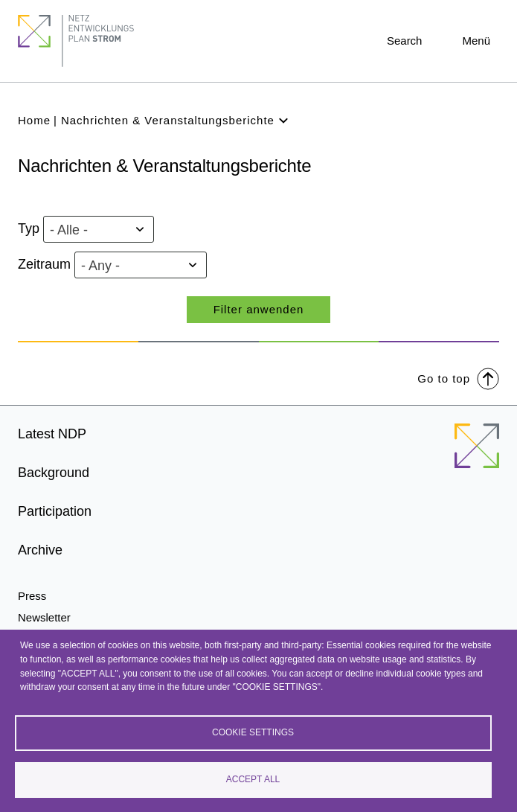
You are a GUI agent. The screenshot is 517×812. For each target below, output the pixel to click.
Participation (55, 511)
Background (54, 473)
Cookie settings (253, 732)
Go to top (458, 378)
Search (405, 41)
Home (34, 120)
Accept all (253, 779)
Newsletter (44, 617)
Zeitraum (44, 264)
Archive (40, 550)
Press (32, 596)
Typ (29, 228)
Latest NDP (52, 434)
